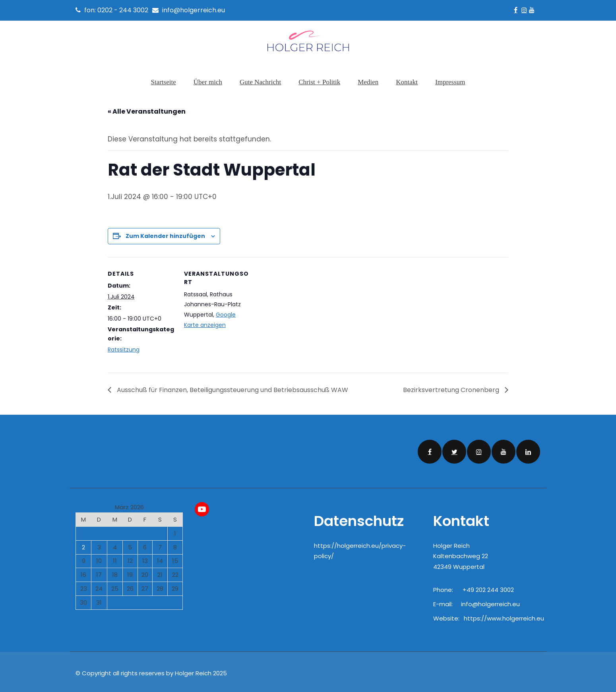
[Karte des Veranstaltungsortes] (302, 309)
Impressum (450, 82)
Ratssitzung (124, 347)
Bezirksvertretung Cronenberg (452, 387)
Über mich (208, 82)
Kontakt (407, 82)
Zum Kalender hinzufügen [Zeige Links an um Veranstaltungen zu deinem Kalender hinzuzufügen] (165, 234)
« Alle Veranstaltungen (147, 109)
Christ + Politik (319, 82)
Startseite (163, 82)
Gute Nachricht (260, 82)
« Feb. (126, 612)
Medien (368, 82)
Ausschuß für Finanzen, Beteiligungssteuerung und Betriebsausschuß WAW (232, 387)
